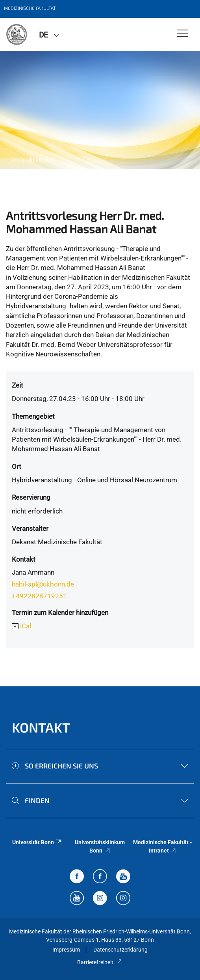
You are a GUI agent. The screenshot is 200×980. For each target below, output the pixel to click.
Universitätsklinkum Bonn (100, 846)
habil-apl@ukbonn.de (43, 584)
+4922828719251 (39, 596)
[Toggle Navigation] (182, 34)
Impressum (66, 950)
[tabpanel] (100, 110)
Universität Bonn (37, 842)
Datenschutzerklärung (120, 950)
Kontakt (41, 727)
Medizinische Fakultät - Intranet (163, 846)
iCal (26, 626)
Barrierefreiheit (100, 962)
